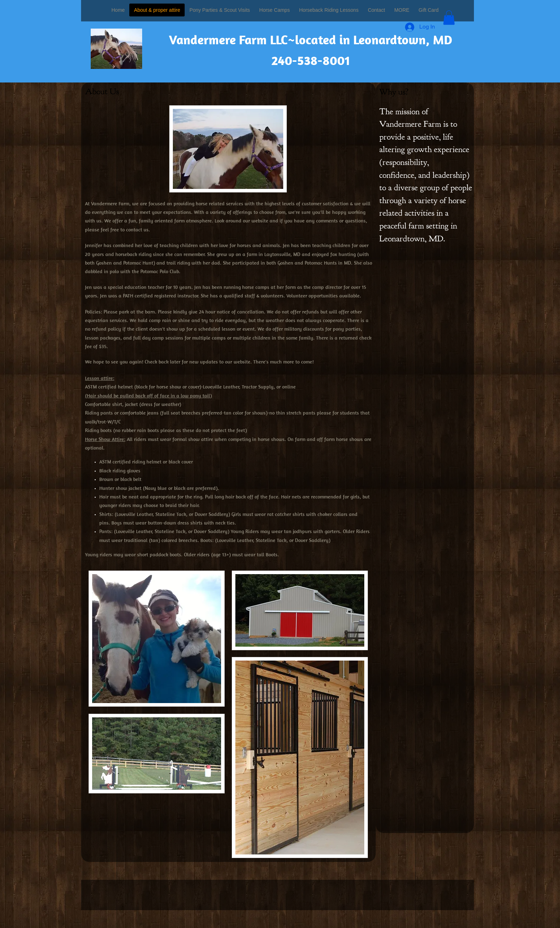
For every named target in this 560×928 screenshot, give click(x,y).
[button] (449, 18)
